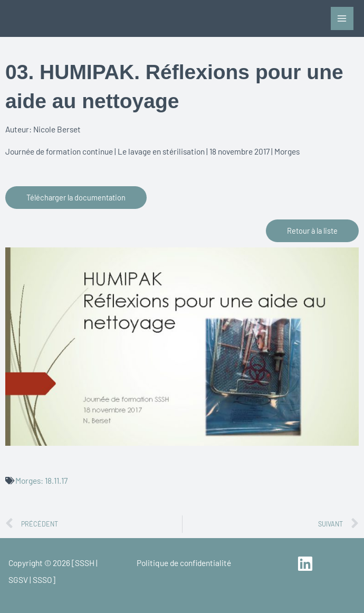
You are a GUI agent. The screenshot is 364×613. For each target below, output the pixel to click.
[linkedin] (307, 564)
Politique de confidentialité (184, 563)
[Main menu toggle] (342, 18)
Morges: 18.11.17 (41, 480)
